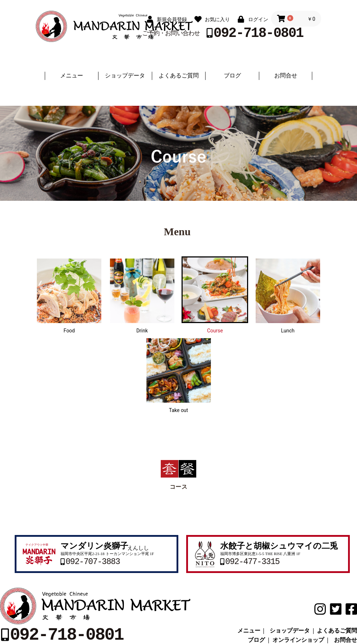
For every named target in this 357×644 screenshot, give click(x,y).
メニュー (72, 75)
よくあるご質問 (179, 75)
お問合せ (286, 75)
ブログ (232, 75)
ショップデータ (125, 75)
